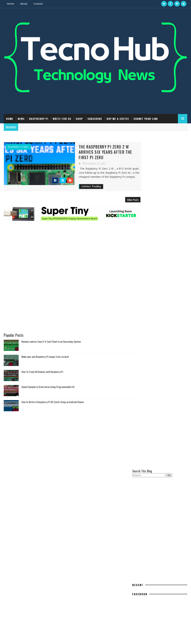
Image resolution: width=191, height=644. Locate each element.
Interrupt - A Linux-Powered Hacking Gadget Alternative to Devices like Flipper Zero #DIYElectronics (163, 588)
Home (10, 4)
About (24, 4)
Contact (38, 4)
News (21, 118)
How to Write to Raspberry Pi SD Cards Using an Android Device (53, 394)
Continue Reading (72, 181)
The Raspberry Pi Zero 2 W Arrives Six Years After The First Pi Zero (93, 149)
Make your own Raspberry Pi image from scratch (45, 349)
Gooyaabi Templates (60, 637)
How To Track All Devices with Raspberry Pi (42, 364)
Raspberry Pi (39, 118)
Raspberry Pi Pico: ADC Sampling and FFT (164, 541)
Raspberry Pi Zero (18, 147)
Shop (79, 118)
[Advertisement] (66, 234)
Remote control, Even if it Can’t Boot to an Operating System (51, 334)
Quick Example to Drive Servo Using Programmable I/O (48, 379)
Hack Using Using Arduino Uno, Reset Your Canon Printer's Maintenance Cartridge (164, 573)
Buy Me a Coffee (118, 118)
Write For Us (62, 118)
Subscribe (95, 118)
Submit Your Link (146, 118)
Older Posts (120, 194)
